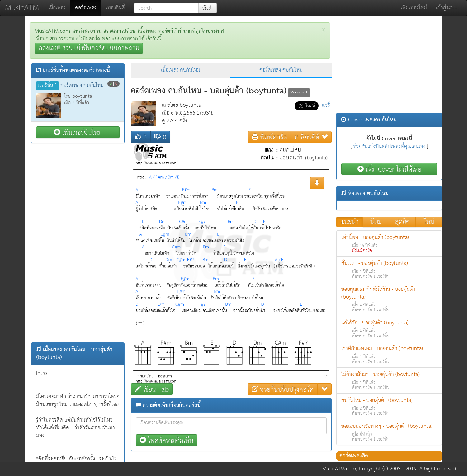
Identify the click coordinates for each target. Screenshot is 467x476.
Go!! (208, 8)
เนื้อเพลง (57, 8)
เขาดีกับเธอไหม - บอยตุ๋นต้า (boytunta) (389, 355)
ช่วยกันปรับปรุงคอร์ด (283, 389)
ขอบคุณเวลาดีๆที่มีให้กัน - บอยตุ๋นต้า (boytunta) (389, 299)
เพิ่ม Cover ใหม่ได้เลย (389, 169)
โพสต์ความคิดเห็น (167, 440)
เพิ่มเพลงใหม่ (414, 8)
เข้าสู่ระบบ (447, 8)
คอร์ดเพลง (88, 8)
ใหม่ (429, 222)
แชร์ (326, 105)
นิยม (376, 222)
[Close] (323, 30)
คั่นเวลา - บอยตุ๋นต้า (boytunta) (389, 269)
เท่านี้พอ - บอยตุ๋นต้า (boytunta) (389, 244)
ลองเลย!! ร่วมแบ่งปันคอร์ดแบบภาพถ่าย (89, 48)
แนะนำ (349, 222)
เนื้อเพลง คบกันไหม (181, 70)
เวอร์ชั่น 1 (47, 86)
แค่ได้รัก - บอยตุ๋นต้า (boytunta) (389, 329)
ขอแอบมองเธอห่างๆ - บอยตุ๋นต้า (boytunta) (389, 432)
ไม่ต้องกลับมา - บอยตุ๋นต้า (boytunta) (389, 381)
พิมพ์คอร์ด (269, 137)
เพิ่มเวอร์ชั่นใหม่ (78, 132)
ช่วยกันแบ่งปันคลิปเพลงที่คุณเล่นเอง (389, 147)
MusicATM (22, 8)
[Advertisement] (78, 243)
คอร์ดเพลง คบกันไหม (281, 70)
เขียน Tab (152, 389)
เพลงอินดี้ (115, 8)
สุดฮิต (402, 222)
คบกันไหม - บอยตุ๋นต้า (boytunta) (389, 406)
